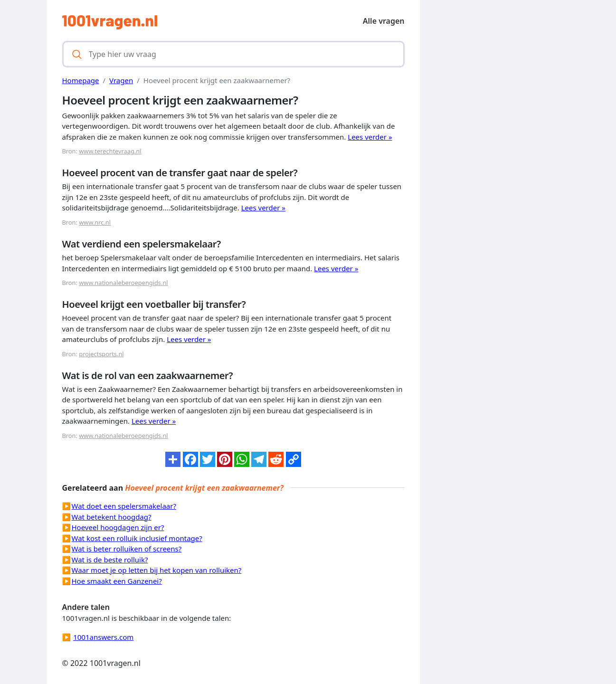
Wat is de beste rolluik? (110, 560)
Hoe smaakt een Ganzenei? (117, 581)
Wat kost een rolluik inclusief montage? (137, 538)
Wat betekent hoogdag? (112, 517)
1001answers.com (103, 637)
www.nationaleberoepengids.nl (123, 283)
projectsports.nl (101, 354)
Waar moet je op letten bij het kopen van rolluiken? (157, 570)
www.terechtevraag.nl (110, 151)
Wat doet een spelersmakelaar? (124, 506)
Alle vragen (384, 21)
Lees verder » (370, 137)
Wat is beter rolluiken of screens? (127, 549)
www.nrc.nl (95, 222)
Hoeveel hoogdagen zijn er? (118, 527)
